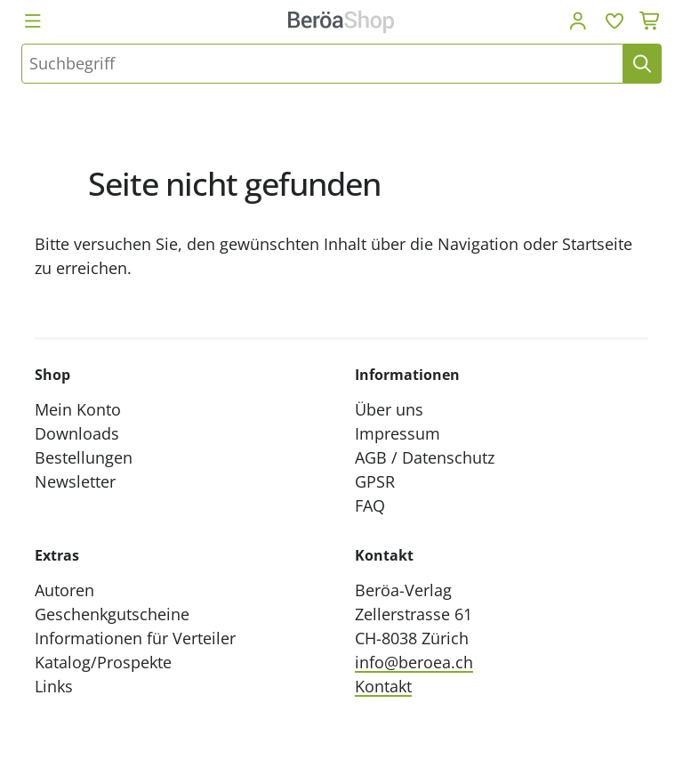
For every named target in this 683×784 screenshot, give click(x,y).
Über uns (389, 409)
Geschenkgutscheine (112, 614)
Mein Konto (78, 409)
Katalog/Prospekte (103, 662)
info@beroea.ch (414, 662)
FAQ (370, 505)
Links (54, 686)
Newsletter (75, 481)
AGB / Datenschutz (425, 457)
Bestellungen (84, 457)
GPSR (375, 481)
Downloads (77, 433)
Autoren (64, 590)
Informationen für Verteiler (135, 638)
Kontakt (383, 686)
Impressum (398, 433)
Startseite (597, 244)
